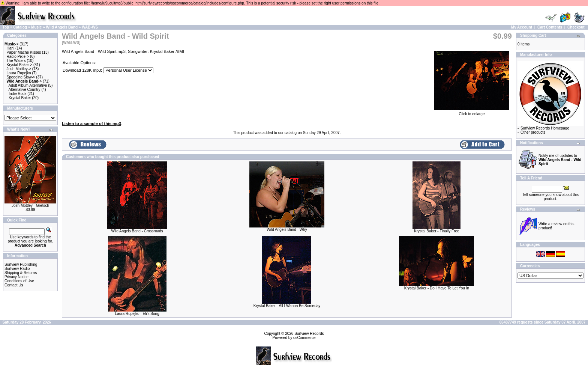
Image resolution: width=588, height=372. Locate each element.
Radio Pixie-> (18, 56)
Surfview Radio (17, 269)
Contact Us (14, 285)
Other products (533, 132)
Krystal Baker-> (20, 65)
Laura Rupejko (19, 73)
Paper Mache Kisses (24, 52)
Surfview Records (309, 334)
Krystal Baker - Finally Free (437, 231)
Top (6, 27)
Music (36, 27)
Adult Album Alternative (28, 85)
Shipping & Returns (21, 273)
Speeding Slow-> (21, 77)
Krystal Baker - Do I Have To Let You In (437, 288)
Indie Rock (17, 94)
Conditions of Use (19, 281)
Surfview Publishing (21, 264)
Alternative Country (25, 90)
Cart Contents (550, 27)
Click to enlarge (472, 112)
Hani (11, 48)
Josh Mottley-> (19, 69)
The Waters (16, 61)
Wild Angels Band (62, 27)
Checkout (576, 27)
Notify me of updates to (560, 160)
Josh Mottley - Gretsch (30, 206)
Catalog (20, 27)
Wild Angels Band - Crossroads (137, 231)
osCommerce (304, 338)
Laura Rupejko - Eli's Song (137, 314)
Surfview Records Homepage (545, 128)
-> (12, 44)
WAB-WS (90, 27)
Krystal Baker (20, 98)
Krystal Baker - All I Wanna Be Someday (287, 306)
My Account (522, 27)
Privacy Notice (16, 277)
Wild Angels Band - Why (287, 230)
